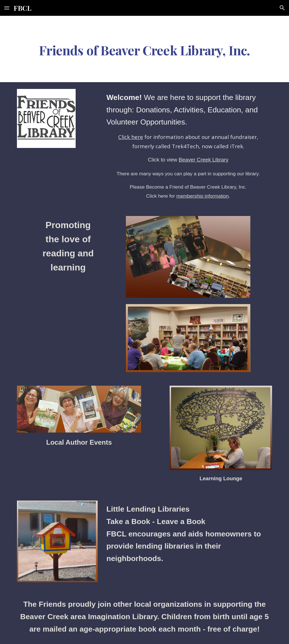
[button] (7, 8)
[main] (145, 49)
